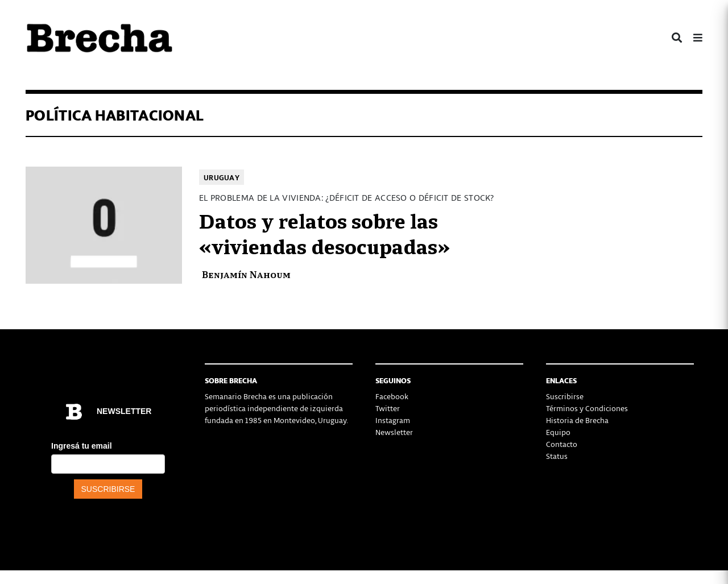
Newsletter (394, 432)
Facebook (392, 396)
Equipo (558, 432)
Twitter (388, 408)
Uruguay (222, 177)
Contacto (562, 444)
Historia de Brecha (577, 420)
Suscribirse (565, 396)
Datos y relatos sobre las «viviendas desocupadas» (324, 233)
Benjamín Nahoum (246, 274)
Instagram (393, 420)
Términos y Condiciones (587, 408)
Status (557, 456)
